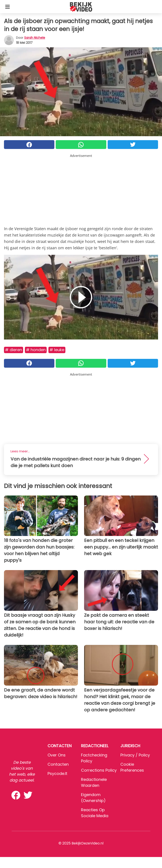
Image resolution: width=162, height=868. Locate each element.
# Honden (36, 350)
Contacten (58, 764)
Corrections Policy (99, 770)
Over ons (57, 755)
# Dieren (14, 350)
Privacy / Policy (135, 755)
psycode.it (57, 773)
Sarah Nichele (35, 38)
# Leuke (57, 350)
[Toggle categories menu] (7, 7)
